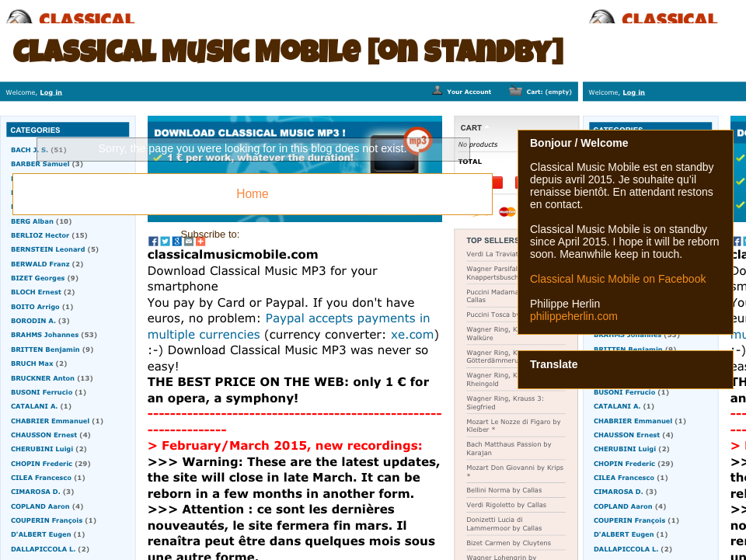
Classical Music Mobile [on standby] (288, 56)
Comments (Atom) (283, 234)
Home (253, 194)
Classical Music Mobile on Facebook (618, 279)
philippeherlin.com (574, 316)
